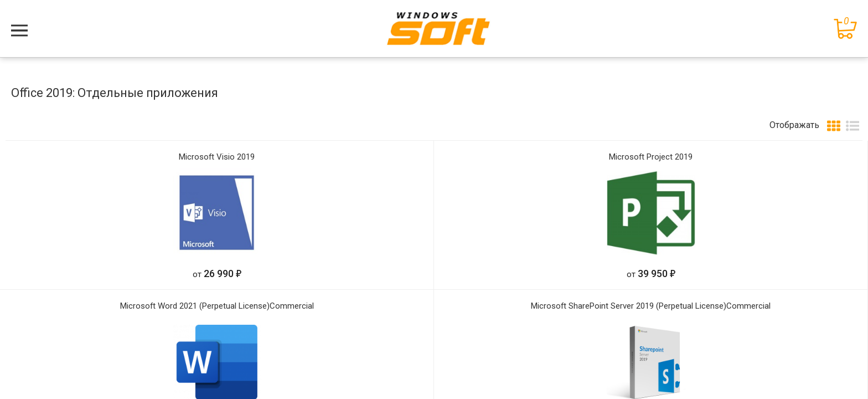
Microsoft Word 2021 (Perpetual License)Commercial (217, 306)
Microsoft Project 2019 (651, 157)
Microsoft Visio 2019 (217, 157)
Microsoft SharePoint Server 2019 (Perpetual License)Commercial (651, 306)
